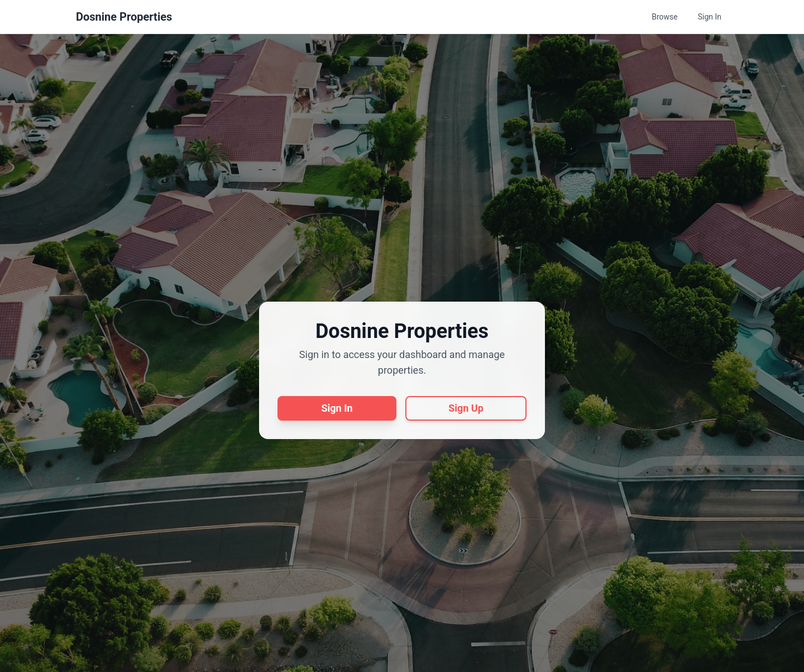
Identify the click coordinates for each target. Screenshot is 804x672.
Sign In (710, 17)
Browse (664, 17)
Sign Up (466, 408)
